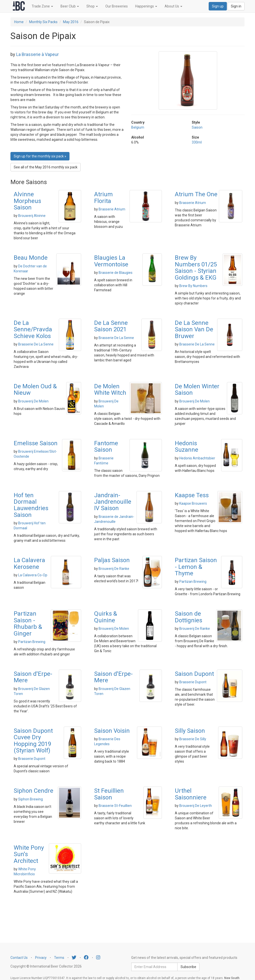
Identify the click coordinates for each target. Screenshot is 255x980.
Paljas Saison (112, 560)
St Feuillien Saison (109, 794)
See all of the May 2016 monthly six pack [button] (46, 167)
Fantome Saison (106, 446)
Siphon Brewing (31, 799)
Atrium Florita (103, 197)
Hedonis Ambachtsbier (197, 458)
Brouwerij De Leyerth (196, 806)
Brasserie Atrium (112, 209)
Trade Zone (42, 6)
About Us (173, 6)
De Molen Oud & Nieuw (35, 390)
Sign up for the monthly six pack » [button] (40, 156)
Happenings (146, 6)
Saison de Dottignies (189, 617)
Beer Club (70, 6)
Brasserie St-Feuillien (115, 806)
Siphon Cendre (33, 791)
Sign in (236, 6)
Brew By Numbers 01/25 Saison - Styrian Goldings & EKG (196, 268)
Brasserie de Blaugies (116, 273)
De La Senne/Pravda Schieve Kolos (33, 329)
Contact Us (19, 958)
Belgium (138, 127)
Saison (197, 127)
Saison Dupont (194, 674)
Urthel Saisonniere (191, 794)
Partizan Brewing (193, 582)
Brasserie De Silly (193, 739)
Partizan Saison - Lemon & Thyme (196, 567)
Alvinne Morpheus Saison (27, 201)
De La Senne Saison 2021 (111, 326)
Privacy (41, 958)
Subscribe (188, 967)
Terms (59, 958)
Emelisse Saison (36, 443)
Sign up (218, 6)
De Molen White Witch (110, 390)
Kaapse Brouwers (193, 503)
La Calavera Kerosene (29, 563)
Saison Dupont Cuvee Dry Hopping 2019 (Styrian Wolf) (33, 741)
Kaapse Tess (192, 495)
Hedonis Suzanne (187, 446)
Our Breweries (117, 6)
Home (19, 22)
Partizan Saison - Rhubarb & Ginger (28, 623)
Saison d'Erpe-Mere (33, 677)
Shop (92, 6)
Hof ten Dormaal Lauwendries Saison (31, 505)
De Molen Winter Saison (197, 390)
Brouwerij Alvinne (32, 216)
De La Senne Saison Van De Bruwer (194, 329)
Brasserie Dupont (193, 682)
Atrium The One (196, 194)
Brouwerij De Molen (33, 401)
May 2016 (71, 22)
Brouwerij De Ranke (114, 569)
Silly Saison (190, 731)
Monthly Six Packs (43, 22)
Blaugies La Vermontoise (111, 261)
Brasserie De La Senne (36, 344)
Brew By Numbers (193, 286)
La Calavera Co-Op (33, 575)
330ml (197, 142)
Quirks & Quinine (106, 617)
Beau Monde (31, 258)
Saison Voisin (112, 731)
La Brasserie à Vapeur (37, 54)
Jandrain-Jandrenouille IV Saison (113, 502)
